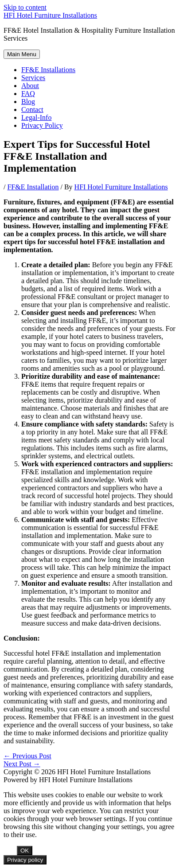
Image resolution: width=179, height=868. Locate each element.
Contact (32, 109)
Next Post (22, 764)
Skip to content (25, 7)
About (30, 86)
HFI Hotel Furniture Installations (50, 15)
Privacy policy (25, 860)
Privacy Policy (42, 125)
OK (25, 851)
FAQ (28, 94)
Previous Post (27, 756)
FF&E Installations (48, 70)
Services (33, 78)
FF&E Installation (33, 187)
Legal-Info (36, 117)
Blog (28, 102)
